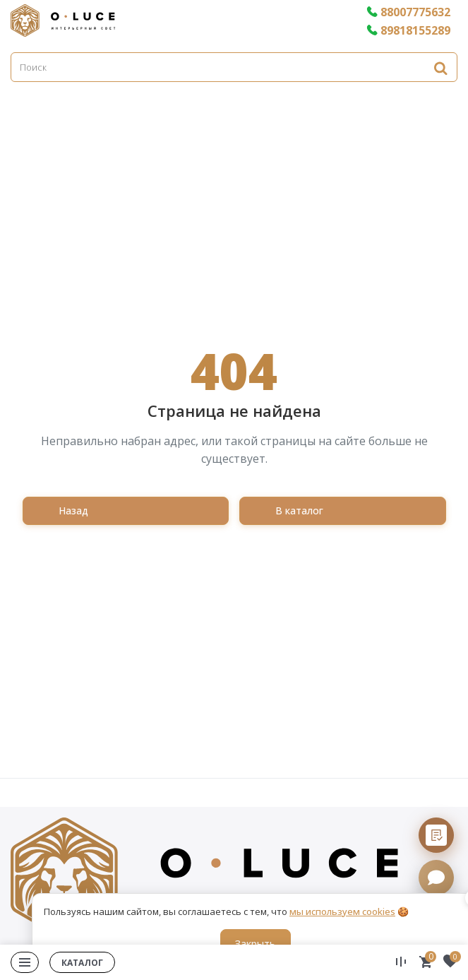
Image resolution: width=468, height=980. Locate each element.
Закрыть (255, 944)
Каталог (82, 963)
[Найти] (440, 67)
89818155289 (408, 30)
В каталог (299, 510)
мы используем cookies (342, 911)
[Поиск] (234, 67)
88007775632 (408, 12)
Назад (73, 510)
